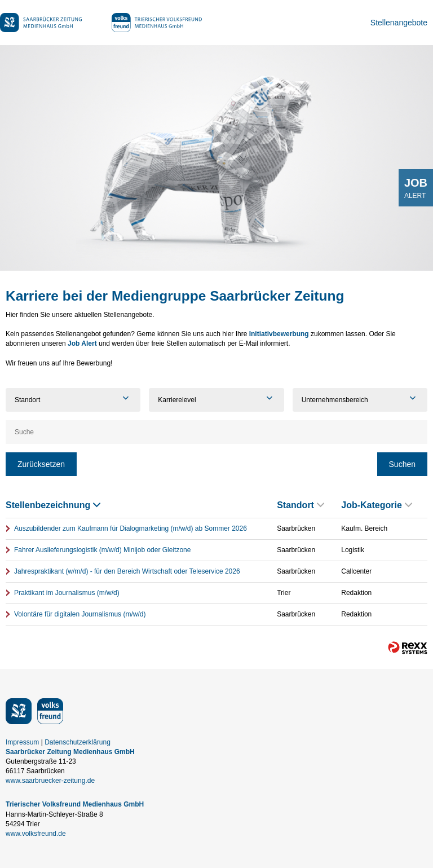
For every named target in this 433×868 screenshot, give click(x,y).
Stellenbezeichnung (53, 505)
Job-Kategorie (377, 505)
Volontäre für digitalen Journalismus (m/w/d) (80, 614)
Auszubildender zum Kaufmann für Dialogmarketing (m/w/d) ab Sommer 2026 (131, 528)
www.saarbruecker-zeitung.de (50, 781)
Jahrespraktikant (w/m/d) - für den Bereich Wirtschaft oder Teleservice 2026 (127, 571)
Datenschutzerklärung (78, 742)
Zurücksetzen (41, 464)
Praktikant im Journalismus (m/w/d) (67, 593)
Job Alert (82, 343)
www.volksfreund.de (36, 834)
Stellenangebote (399, 23)
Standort (301, 505)
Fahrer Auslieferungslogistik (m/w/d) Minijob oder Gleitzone (102, 550)
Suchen (402, 464)
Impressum (22, 742)
